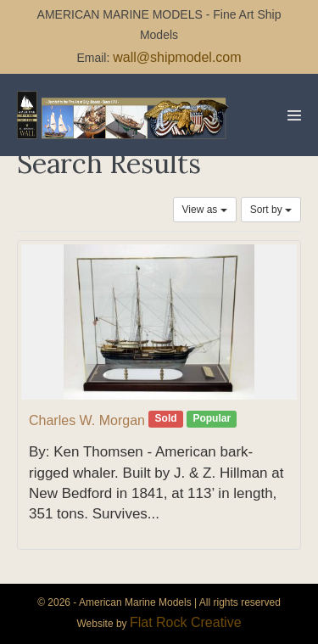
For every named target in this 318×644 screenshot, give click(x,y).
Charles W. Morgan (87, 420)
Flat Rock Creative (186, 622)
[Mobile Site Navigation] (294, 115)
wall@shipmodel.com (177, 57)
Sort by (271, 210)
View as (205, 210)
